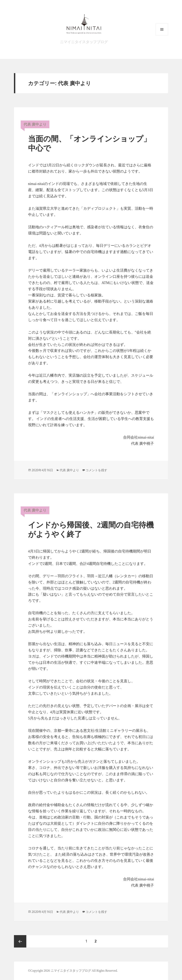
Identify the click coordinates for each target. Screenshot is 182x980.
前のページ (20, 941)
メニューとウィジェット (162, 35)
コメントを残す (96, 470)
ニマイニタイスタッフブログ (84, 42)
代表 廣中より (35, 124)
